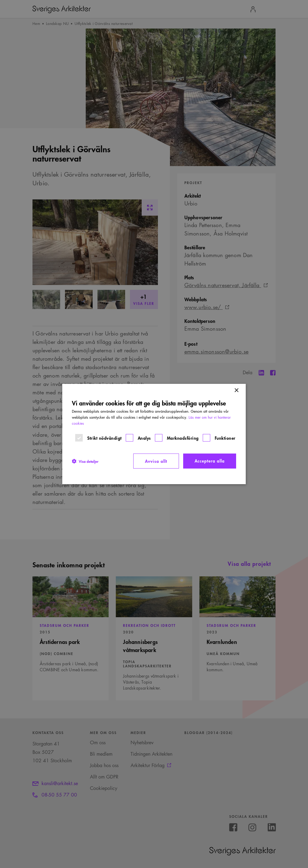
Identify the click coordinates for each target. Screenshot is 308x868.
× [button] (236, 391)
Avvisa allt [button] (156, 461)
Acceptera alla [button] (210, 461)
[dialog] (154, 434)
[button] (85, 461)
